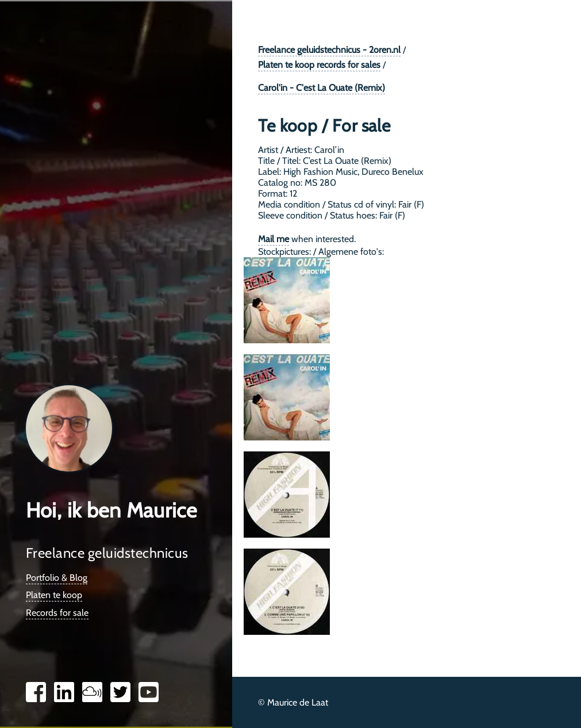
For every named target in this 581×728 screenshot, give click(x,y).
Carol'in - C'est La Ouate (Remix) (322, 88)
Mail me (274, 239)
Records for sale (57, 613)
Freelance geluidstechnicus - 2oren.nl (329, 50)
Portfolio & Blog (57, 578)
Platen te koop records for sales (319, 65)
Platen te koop (54, 595)
